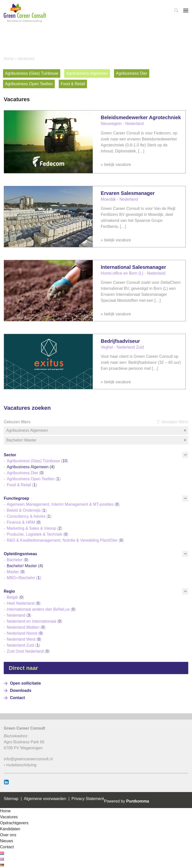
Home (9, 59)
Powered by (127, 801)
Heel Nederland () (24, 603)
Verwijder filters (172, 422)
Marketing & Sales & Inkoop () (34, 528)
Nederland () (19, 615)
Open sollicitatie (25, 683)
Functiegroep (16, 498)
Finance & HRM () (24, 522)
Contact (17, 698)
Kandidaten (10, 829)
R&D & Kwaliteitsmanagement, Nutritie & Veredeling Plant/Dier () (65, 540)
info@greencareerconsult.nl (28, 759)
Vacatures (9, 817)
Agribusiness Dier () (25, 473)
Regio (9, 591)
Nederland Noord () (25, 633)
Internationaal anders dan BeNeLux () (41, 609)
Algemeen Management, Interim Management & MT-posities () (63, 504)
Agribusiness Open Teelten (29, 84)
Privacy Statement (88, 799)
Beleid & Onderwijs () (27, 510)
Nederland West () (24, 639)
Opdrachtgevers (14, 823)
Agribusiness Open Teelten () (34, 479)
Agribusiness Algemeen (87, 73)
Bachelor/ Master (97, 440)
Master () (16, 572)
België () (15, 597)
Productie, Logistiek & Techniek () (37, 534)
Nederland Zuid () (23, 645)
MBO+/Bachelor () (24, 578)
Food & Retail (73, 84)
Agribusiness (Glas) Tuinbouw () (37, 461)
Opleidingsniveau (20, 554)
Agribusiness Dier (132, 73)
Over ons (8, 835)
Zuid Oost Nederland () (28, 651)
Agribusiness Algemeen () (31, 467)
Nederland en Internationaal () (34, 621)
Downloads (21, 690)
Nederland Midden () (26, 627)
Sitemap (11, 799)
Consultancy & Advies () (29, 516)
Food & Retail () (22, 485)
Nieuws (6, 841)
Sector (10, 455)
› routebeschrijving (20, 765)
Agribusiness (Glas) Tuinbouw (32, 73)
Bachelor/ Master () (25, 566)
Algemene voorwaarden (45, 799)
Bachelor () (18, 560)
